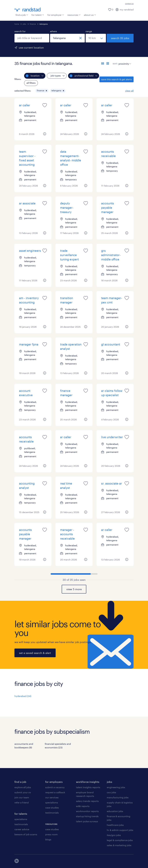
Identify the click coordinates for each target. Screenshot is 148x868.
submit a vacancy (55, 787)
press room (51, 834)
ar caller (25, 105)
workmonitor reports (87, 811)
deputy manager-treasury (67, 208)
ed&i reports (83, 806)
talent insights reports (88, 787)
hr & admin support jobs (120, 830)
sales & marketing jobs (119, 845)
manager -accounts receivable (67, 534)
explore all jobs (23, 787)
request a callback (55, 792)
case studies (52, 808)
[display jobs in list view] (103, 63)
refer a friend (22, 802)
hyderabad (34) (23, 696)
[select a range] (96, 38)
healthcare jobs (115, 825)
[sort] (124, 62)
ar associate (27, 203)
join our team (22, 797)
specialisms (21, 819)
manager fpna (29, 344)
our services (52, 797)
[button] (46, 91)
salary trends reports (87, 801)
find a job (22, 15)
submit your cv (23, 792)
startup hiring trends (87, 816)
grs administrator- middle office (111, 255)
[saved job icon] (45, 105)
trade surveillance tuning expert (69, 255)
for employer (56, 15)
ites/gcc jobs (114, 835)
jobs (24, 24)
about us (90, 15)
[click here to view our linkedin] (17, 862)
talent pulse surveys (87, 821)
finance (33, 24)
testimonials (21, 824)
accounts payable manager (108, 208)
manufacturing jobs (118, 797)
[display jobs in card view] (108, 63)
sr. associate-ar (112, 483)
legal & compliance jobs (120, 840)
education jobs (115, 811)
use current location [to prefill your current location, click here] (31, 48)
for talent (38, 15)
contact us (129, 3)
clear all (129, 91)
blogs (48, 839)
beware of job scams (26, 834)
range (89, 31)
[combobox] (32, 38)
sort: (115, 63)
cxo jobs (111, 792)
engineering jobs (116, 787)
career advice (22, 829)
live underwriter (112, 437)
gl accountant (111, 344)
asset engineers (30, 251)
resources (74, 15)
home (17, 24)
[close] (81, 38)
